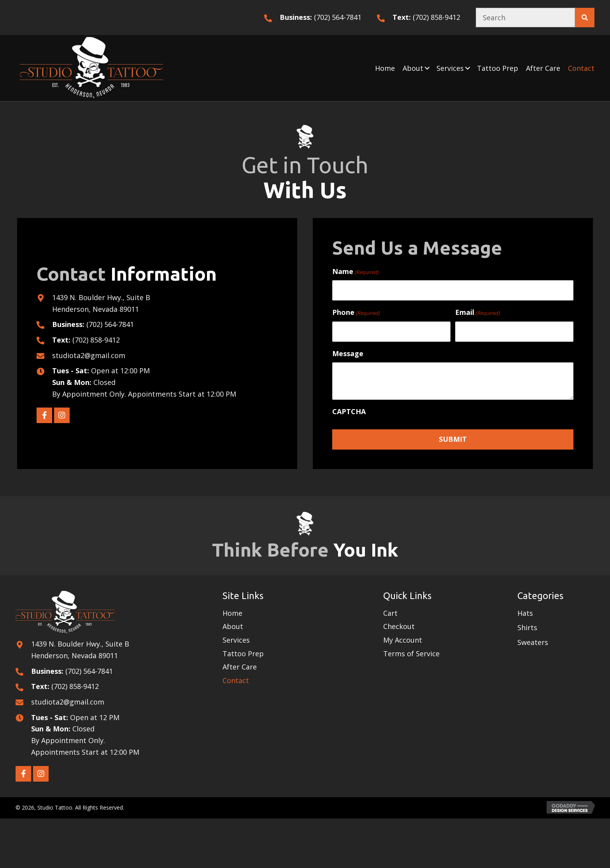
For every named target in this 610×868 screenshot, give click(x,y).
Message (348, 353)
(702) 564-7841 (338, 17)
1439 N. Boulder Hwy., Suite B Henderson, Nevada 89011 (80, 650)
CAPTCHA (349, 411)
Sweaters (533, 642)
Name (355, 271)
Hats (525, 613)
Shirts (527, 627)
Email (477, 312)
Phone (356, 312)
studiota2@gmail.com (89, 355)
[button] (427, 68)
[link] (385, 68)
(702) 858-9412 (436, 17)
